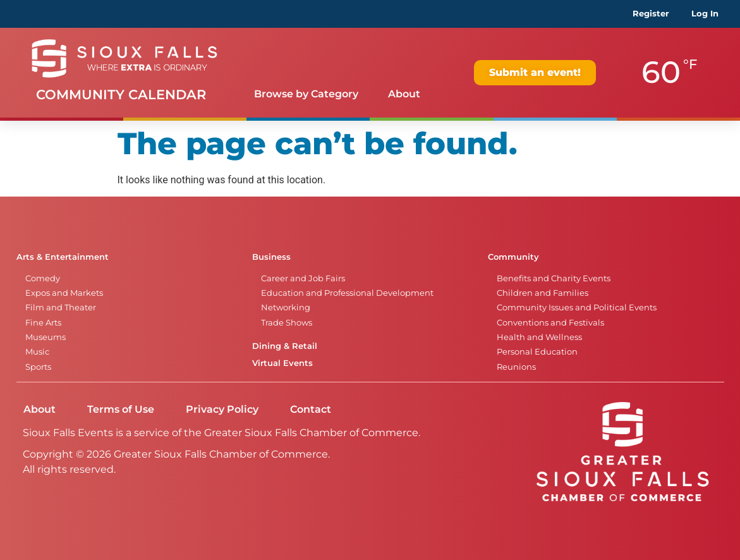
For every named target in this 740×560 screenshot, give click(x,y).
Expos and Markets (64, 293)
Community (513, 257)
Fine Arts (43, 323)
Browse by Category (306, 94)
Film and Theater (61, 307)
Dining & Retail (285, 346)
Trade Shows (287, 323)
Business (271, 257)
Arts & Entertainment (63, 257)
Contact (311, 409)
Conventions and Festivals (550, 323)
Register (651, 14)
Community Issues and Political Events (577, 307)
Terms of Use (121, 409)
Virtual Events (282, 363)
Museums (45, 337)
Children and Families (543, 293)
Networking (286, 307)
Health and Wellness (539, 337)
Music (37, 352)
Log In (705, 14)
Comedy (43, 278)
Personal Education (537, 352)
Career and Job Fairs (303, 278)
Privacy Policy (222, 409)
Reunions (516, 367)
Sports (38, 367)
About (404, 94)
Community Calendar (121, 94)
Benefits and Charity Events (554, 278)
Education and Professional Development (347, 293)
